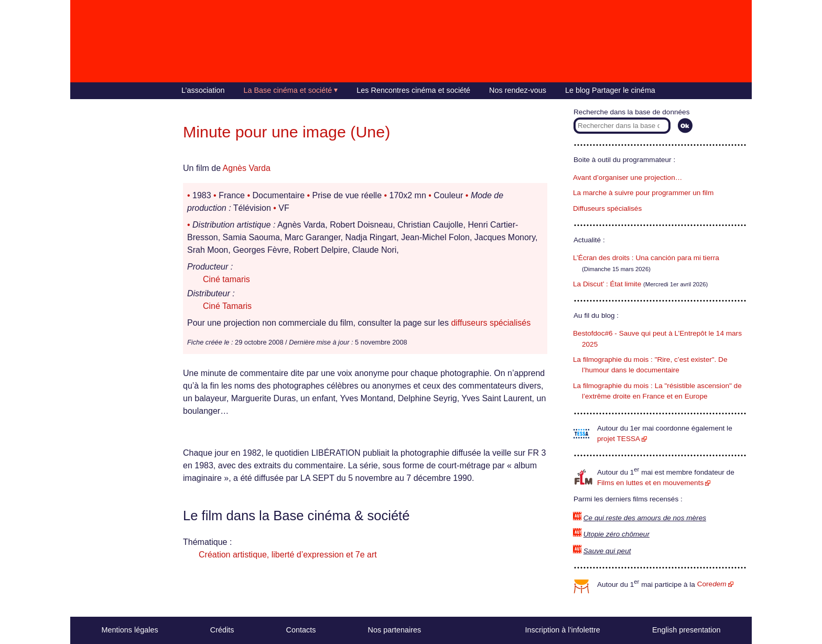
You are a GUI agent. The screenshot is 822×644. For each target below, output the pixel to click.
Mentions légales (130, 630)
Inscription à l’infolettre (563, 630)
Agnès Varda (247, 168)
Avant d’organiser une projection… (628, 178)
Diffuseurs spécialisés (607, 208)
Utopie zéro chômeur (616, 534)
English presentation (686, 630)
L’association (203, 90)
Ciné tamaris (226, 279)
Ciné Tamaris (227, 306)
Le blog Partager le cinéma (610, 90)
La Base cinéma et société (288, 90)
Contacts (301, 630)
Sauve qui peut (607, 551)
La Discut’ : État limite (607, 284)
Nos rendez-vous (518, 90)
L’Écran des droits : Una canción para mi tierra (646, 258)
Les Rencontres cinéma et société (413, 90)
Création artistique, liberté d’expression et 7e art (288, 555)
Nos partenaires (395, 630)
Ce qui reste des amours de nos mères (645, 518)
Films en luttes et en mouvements (650, 483)
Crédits (222, 630)
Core (712, 584)
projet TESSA (619, 439)
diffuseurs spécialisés (491, 323)
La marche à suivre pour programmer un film (643, 193)
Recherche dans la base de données (631, 112)
